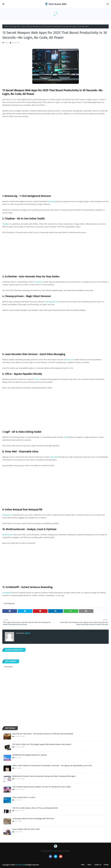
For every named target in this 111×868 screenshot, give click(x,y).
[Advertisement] (55, 137)
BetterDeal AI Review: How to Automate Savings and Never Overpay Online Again (44, 776)
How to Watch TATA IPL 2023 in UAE (26, 829)
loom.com (70, 360)
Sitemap (106, 865)
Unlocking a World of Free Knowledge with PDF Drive (33, 819)
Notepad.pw (7, 515)
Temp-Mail (54, 457)
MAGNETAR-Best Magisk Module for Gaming (30, 755)
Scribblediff (7, 593)
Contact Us (98, 865)
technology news (15, 26)
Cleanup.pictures (51, 302)
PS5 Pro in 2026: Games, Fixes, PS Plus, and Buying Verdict (35, 808)
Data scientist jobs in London (24, 797)
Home (6, 26)
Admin (7, 43)
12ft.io (37, 379)
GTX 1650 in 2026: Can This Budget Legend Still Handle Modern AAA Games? (42, 744)
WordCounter (8, 535)
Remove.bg (52, 201)
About (89, 865)
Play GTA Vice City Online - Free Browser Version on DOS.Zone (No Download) (43, 734)
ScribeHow (38, 282)
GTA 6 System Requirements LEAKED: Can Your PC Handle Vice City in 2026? (42, 787)
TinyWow (6, 224)
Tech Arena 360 (20, 865)
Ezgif (66, 437)
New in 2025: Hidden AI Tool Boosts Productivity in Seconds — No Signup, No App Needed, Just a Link (52, 766)
